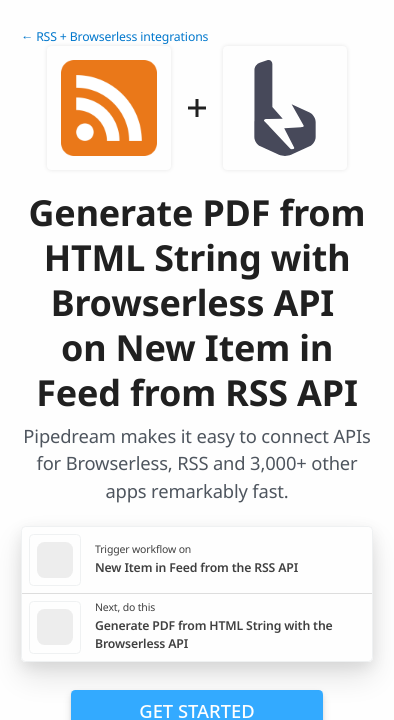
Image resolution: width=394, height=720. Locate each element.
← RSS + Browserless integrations (114, 36)
